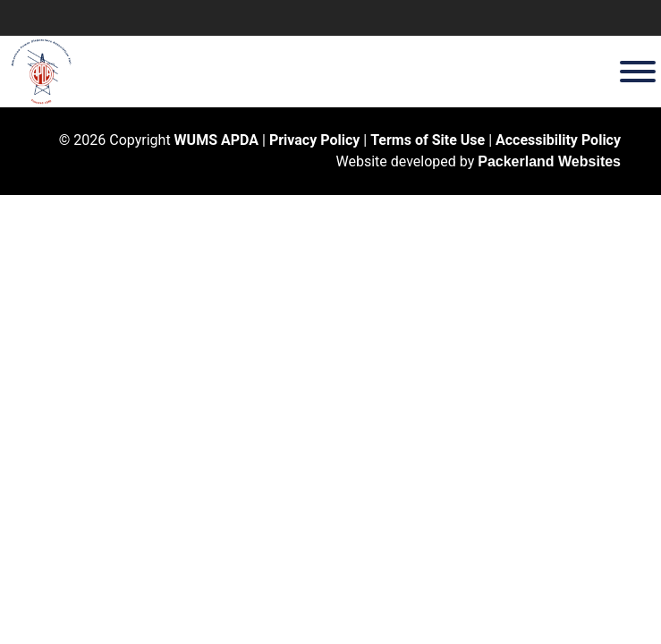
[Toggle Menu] (638, 72)
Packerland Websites (549, 161)
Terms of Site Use (428, 140)
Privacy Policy (314, 140)
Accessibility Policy (558, 140)
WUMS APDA (216, 140)
